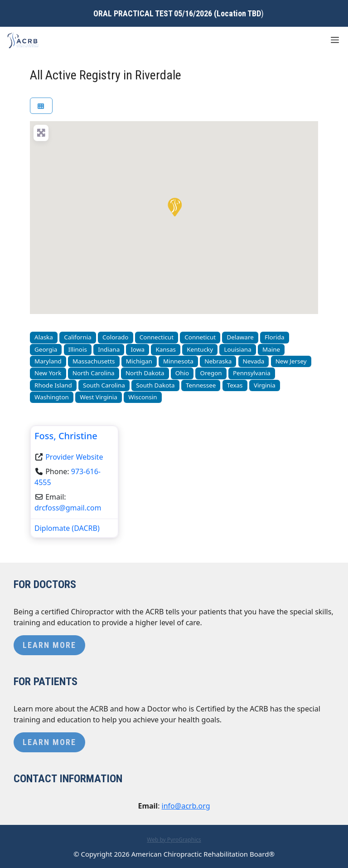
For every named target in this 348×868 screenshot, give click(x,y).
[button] (174, 206)
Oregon (211, 373)
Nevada (254, 361)
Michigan (139, 361)
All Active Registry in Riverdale (106, 75)
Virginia (265, 385)
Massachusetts (94, 361)
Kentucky (200, 349)
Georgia (46, 349)
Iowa (138, 349)
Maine (271, 349)
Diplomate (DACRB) (67, 528)
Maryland (48, 361)
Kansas (166, 349)
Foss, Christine (66, 436)
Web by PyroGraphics (174, 840)
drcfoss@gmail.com (68, 508)
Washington (52, 397)
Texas (235, 385)
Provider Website (74, 457)
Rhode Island (53, 385)
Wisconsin (143, 397)
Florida (274, 337)
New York (48, 373)
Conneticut (200, 337)
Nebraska (218, 361)
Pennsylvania (252, 373)
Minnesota (178, 361)
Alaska (44, 337)
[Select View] (41, 106)
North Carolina (94, 373)
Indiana (109, 349)
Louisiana (237, 349)
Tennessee (201, 385)
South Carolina (104, 385)
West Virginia (99, 397)
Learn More (49, 645)
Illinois (78, 349)
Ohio (182, 373)
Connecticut (157, 337)
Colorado (115, 337)
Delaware (240, 337)
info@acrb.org (186, 806)
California (78, 337)
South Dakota (155, 385)
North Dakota (145, 373)
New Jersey (291, 361)
